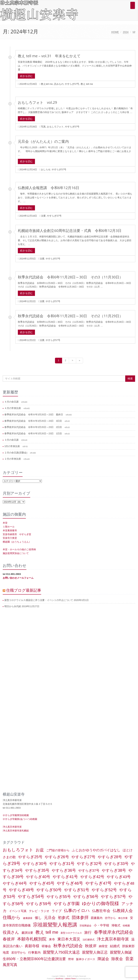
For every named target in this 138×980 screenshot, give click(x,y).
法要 (43, 216)
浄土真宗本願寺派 (12, 827)
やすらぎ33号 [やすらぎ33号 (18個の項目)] (116, 864)
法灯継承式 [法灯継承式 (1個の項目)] (89, 940)
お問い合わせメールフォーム (18, 578)
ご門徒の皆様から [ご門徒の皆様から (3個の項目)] (58, 850)
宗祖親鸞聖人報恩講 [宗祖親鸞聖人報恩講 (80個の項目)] (55, 925)
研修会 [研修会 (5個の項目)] (46, 946)
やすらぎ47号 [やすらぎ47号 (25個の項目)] (98, 883)
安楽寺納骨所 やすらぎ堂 (17, 534)
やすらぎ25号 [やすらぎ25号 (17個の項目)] (30, 857)
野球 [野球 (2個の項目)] (71, 959)
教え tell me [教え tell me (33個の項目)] (47, 932)
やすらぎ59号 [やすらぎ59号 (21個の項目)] (39, 904)
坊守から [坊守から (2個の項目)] (110, 918)
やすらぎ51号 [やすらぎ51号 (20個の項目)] (77, 890)
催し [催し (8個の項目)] (38, 918)
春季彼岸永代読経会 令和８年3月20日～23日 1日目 (33, 433)
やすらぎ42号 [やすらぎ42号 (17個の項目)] (92, 877)
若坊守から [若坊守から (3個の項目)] (19, 953)
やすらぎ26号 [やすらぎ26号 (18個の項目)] (57, 857)
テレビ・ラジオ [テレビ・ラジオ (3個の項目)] (39, 911)
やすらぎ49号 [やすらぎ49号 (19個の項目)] (21, 890)
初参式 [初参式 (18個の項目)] (64, 918)
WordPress (59, 979)
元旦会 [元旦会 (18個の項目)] (50, 918)
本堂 (5, 523)
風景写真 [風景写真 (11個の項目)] (10, 965)
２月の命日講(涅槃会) (16, 453)
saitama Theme (70, 979)
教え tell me (87, 84)
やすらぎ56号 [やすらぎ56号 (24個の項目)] (86, 897)
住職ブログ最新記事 (24, 590)
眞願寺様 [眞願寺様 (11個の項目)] (32, 946)
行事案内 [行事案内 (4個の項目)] (34, 953)
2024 (126, 32)
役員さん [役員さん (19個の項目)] (11, 932)
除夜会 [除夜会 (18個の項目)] (117, 959)
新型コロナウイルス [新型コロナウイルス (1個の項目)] (71, 933)
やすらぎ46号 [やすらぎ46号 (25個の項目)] (70, 883)
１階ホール (9, 527)
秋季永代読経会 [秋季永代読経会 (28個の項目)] (68, 946)
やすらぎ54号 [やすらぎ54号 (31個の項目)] (31, 896)
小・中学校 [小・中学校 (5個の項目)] (101, 925)
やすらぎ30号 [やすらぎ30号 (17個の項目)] (35, 864)
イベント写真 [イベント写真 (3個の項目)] (18, 911)
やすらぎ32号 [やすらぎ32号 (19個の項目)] (89, 864)
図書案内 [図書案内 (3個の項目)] (97, 918)
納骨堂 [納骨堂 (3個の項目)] (103, 946)
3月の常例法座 (12, 446)
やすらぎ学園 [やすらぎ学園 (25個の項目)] (67, 904)
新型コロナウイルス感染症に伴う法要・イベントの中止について (39, 600)
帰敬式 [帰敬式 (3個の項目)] (116, 925)
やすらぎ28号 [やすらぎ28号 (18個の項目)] (110, 857)
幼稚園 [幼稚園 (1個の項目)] (126, 926)
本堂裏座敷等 (10, 530)
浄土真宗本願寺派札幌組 (16, 831)
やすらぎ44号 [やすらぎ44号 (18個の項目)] (15, 883)
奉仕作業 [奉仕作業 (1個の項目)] (123, 918)
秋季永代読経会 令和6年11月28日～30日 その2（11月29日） (70, 316)
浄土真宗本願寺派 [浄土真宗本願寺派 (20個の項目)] (113, 939)
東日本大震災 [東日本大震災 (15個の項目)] (69, 939)
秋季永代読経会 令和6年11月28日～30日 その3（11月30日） (70, 277)
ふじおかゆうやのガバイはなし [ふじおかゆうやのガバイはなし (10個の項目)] (96, 850)
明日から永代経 (13, 606)
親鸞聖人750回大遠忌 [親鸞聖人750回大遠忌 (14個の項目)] (61, 952)
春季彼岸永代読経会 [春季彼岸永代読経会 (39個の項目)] (114, 932)
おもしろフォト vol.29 (37, 102)
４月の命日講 (12, 402)
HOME (115, 32)
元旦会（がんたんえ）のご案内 (43, 141)
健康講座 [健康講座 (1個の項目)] (28, 918)
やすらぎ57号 (72, 84)
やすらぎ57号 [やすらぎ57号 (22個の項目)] (114, 897)
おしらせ (46, 169)
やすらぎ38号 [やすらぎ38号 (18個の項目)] (114, 870)
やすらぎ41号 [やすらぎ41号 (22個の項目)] (65, 877)
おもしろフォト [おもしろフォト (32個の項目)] (18, 850)
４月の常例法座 (13, 408)
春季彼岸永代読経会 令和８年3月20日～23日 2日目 (33, 427)
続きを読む (26, 76)
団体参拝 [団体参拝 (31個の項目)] (80, 917)
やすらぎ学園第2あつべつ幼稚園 (20, 819)
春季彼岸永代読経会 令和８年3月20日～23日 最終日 (34, 415)
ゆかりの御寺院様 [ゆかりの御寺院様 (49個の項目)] (100, 903)
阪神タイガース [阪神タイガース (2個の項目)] (86, 959)
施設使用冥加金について (16, 553)
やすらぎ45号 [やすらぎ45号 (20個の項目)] (42, 883)
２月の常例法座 (13, 459)
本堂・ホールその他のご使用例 (19, 549)
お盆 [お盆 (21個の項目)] (40, 850)
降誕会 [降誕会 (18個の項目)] (103, 959)
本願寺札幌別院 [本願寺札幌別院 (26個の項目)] (32, 939)
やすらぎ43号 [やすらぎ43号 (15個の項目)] (119, 877)
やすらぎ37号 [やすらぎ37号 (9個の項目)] (89, 871)
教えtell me (47, 84)
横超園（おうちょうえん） (17, 542)
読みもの (59, 84)
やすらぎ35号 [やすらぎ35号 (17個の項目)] (37, 870)
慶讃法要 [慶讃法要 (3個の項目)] (27, 933)
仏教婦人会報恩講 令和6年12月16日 (49, 188)
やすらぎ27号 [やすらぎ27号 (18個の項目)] (83, 857)
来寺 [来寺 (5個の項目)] (52, 939)
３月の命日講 (12, 440)
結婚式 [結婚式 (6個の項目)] (115, 946)
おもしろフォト (55, 127)
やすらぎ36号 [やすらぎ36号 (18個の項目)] (64, 870)
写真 (43, 127)
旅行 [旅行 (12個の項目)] (88, 932)
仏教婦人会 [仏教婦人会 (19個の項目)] (123, 911)
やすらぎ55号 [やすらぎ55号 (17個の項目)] (59, 897)
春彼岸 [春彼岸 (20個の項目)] (9, 939)
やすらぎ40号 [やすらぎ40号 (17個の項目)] (38, 877)
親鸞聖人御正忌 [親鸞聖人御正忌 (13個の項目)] (95, 952)
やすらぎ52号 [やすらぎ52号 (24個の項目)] (104, 890)
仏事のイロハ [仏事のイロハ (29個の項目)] (77, 911)
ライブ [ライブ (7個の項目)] (57, 911)
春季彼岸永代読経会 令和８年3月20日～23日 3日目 (33, 421)
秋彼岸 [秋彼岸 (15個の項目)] (91, 946)
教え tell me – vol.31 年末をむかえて (49, 56)
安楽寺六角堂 (10, 538)
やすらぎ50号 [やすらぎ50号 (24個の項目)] (49, 890)
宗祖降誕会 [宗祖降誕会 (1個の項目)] (85, 926)
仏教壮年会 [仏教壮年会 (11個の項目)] (101, 911)
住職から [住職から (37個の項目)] (12, 917)
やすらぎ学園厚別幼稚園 (16, 815)
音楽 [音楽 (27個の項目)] (129, 959)
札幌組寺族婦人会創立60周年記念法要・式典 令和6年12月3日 (70, 231)
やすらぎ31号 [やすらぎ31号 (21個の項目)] (62, 864)
